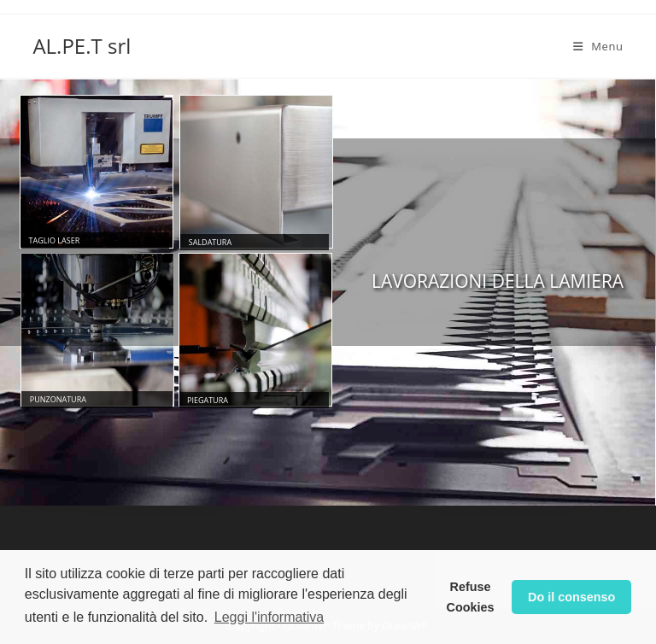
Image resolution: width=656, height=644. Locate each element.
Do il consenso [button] (571, 597)
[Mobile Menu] (598, 46)
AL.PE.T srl (82, 46)
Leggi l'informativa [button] (269, 617)
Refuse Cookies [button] (471, 597)
